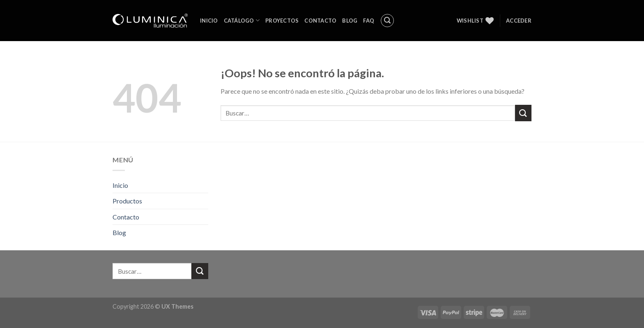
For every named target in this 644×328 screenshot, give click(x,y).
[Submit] (523, 113)
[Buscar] (387, 21)
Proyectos (282, 21)
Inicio (209, 21)
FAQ (369, 21)
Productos (127, 201)
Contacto (320, 21)
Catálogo (242, 20)
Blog (350, 21)
